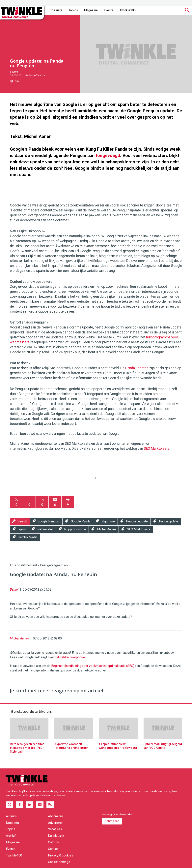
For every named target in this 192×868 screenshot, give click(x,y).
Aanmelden (112, 821)
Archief (11, 836)
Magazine (91, 10)
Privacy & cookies (61, 855)
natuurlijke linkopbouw (70, 657)
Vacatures (55, 829)
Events (109, 10)
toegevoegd (108, 155)
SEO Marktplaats (157, 449)
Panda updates (137, 368)
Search (14, 72)
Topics (73, 10)
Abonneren (55, 816)
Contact (53, 849)
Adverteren (56, 823)
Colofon (54, 842)
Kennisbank (56, 836)
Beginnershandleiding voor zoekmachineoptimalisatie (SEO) (93, 666)
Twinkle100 (128, 10)
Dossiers (56, 10)
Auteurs (11, 816)
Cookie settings (59, 862)
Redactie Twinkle (35, 75)
